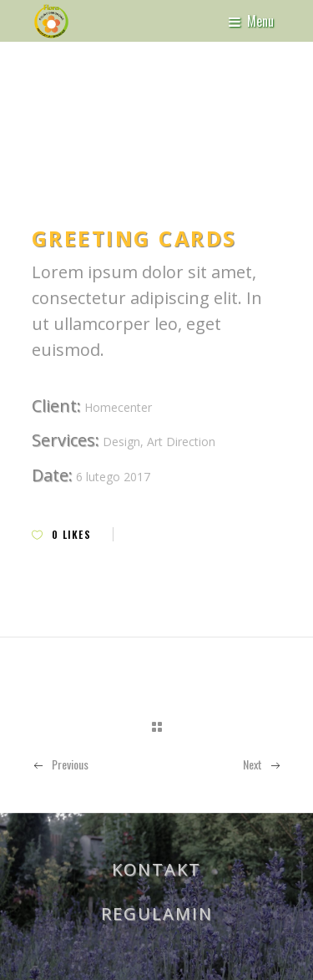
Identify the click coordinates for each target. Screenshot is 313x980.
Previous (60, 764)
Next (263, 764)
